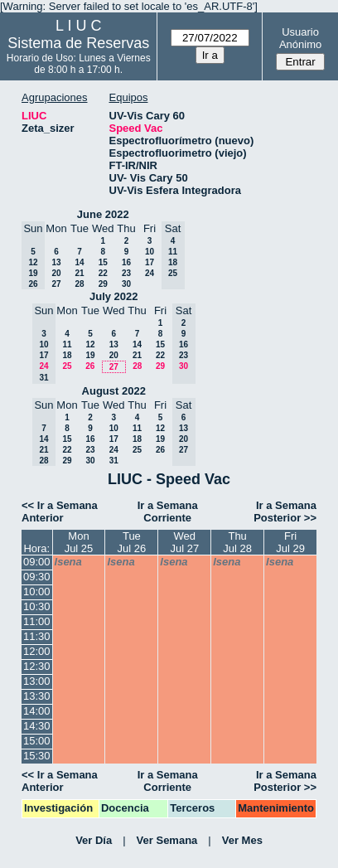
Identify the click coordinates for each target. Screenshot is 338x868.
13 (56, 262)
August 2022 (114, 391)
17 (150, 262)
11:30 (37, 636)
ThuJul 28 (237, 542)
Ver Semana (167, 840)
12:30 (37, 666)
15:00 (37, 741)
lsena (68, 562)
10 (150, 252)
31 (114, 461)
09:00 (37, 562)
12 (90, 344)
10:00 (37, 592)
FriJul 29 (290, 542)
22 (103, 273)
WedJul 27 (184, 542)
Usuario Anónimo (300, 38)
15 (103, 262)
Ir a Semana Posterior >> (285, 512)
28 (79, 284)
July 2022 (114, 296)
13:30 (37, 696)
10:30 (37, 606)
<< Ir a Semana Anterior (60, 512)
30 (126, 284)
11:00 (37, 621)
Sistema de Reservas (78, 43)
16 (126, 262)
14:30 (37, 726)
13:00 (37, 681)
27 (56, 284)
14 (79, 262)
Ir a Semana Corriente (168, 512)
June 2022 (103, 214)
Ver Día (94, 840)
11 (67, 344)
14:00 (37, 711)
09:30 (37, 577)
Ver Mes (242, 840)
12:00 (37, 651)
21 (79, 273)
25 (67, 366)
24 (150, 273)
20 (56, 273)
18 (67, 355)
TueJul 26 (132, 542)
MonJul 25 (79, 542)
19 (90, 355)
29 (103, 284)
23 (126, 273)
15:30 (37, 756)
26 (90, 366)
